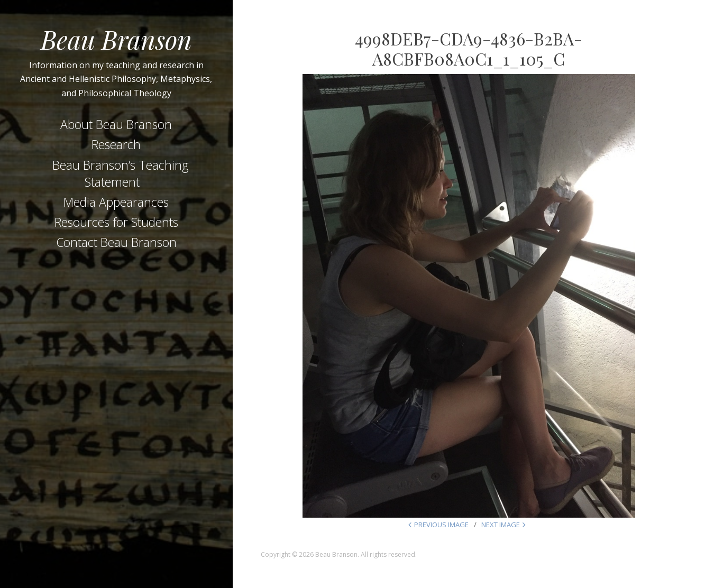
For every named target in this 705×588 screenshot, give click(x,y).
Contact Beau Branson (116, 242)
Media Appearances (116, 202)
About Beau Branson (116, 124)
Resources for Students (116, 222)
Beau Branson (116, 39)
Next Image (501, 525)
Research (116, 144)
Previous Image (441, 525)
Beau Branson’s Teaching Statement (121, 173)
